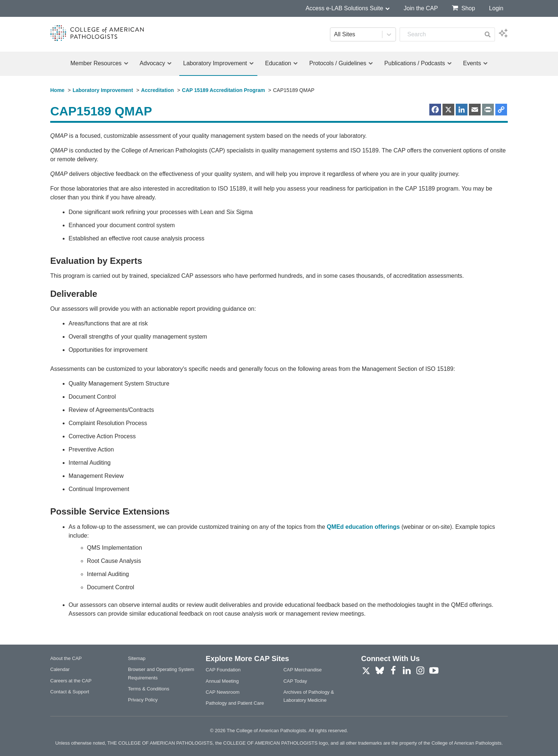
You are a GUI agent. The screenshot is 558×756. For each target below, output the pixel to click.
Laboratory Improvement (103, 90)
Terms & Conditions (149, 689)
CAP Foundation (223, 670)
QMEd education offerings (363, 527)
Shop (463, 8)
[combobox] (440, 34)
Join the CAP (421, 8)
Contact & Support (70, 692)
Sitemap (137, 658)
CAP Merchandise (303, 670)
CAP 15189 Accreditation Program (223, 90)
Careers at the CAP (71, 681)
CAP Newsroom (223, 692)
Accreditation (157, 90)
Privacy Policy (143, 700)
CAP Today (295, 681)
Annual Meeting (222, 681)
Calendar (60, 669)
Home (57, 90)
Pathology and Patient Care (235, 703)
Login (496, 8)
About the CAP (66, 658)
